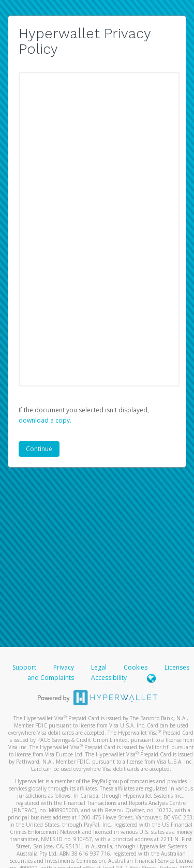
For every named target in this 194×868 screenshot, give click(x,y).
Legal (99, 667)
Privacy (64, 667)
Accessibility (109, 678)
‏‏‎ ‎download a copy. (45, 420)
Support (24, 667)
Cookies (136, 667)
